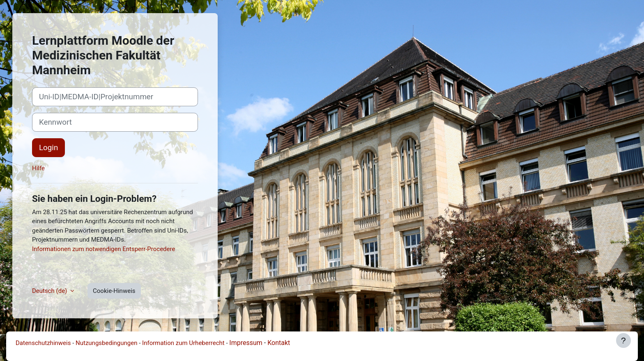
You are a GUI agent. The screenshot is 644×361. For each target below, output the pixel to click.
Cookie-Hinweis (114, 291)
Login (48, 148)
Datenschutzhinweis (43, 343)
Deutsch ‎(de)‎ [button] (50, 291)
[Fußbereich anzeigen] (623, 340)
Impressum (246, 343)
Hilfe (38, 168)
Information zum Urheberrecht (183, 343)
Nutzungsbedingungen (106, 343)
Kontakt (279, 343)
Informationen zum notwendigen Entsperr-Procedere (103, 249)
